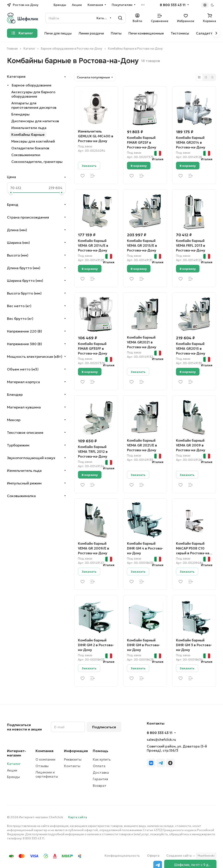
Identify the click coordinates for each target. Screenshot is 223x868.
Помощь (101, 751)
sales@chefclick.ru (161, 740)
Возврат (100, 786)
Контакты (72, 766)
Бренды (13, 777)
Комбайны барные (28, 134)
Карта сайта (78, 817)
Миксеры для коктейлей (33, 141)
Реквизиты (73, 759)
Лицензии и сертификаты (47, 774)
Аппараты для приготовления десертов (34, 105)
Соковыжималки (26, 155)
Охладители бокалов (30, 148)
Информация (76, 751)
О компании (45, 759)
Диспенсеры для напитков (35, 121)
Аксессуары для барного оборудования (33, 94)
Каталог (14, 764)
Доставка (101, 772)
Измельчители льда (29, 128)
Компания (44, 751)
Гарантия (100, 779)
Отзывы (42, 766)
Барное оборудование (32, 85)
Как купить (102, 759)
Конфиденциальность (122, 856)
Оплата (99, 766)
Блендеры (20, 114)
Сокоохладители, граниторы (37, 162)
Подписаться (104, 727)
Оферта (153, 856)
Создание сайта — (191, 856)
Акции (12, 770)
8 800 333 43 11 (173, 5)
